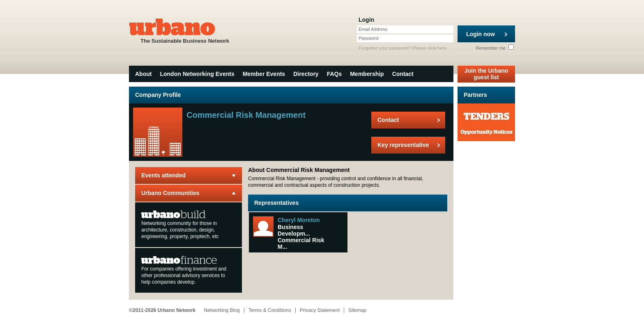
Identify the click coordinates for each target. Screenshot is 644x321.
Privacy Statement (320, 310)
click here (437, 48)
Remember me (495, 48)
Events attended (163, 175)
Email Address (373, 29)
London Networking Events (197, 74)
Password (368, 38)
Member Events (264, 74)
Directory (306, 74)
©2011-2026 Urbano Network (162, 310)
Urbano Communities (170, 193)
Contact (403, 74)
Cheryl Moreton (299, 220)
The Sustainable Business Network (185, 30)
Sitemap (357, 310)
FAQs (335, 74)
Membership (367, 74)
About (143, 74)
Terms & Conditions (270, 310)
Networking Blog (222, 310)
